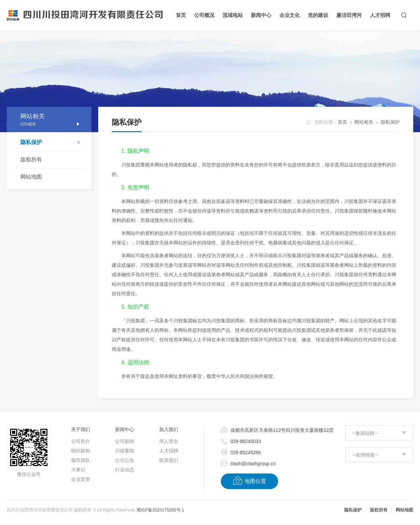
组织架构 (81, 451)
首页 (342, 122)
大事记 (78, 470)
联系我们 (169, 460)
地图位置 (249, 481)
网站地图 (31, 177)
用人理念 (169, 441)
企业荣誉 (81, 479)
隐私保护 (52, 143)
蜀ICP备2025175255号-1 (160, 510)
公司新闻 (125, 441)
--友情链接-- (365, 455)
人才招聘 (169, 451)
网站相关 (364, 122)
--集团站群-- (365, 433)
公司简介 (81, 441)
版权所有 (31, 159)
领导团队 (81, 460)
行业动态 (125, 470)
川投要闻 (125, 451)
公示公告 (125, 460)
